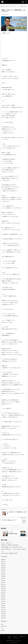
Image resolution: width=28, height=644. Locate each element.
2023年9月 (3, 568)
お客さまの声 (4, 626)
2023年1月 (3, 585)
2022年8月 (3, 595)
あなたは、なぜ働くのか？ (6, 543)
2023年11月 (3, 566)
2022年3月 (3, 605)
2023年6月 (3, 574)
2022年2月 (3, 608)
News (2, 624)
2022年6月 (3, 599)
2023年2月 (3, 582)
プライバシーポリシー (16, 638)
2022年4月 (3, 603)
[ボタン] (23, 2)
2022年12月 (3, 587)
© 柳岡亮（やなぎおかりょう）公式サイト (14, 641)
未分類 (2, 630)
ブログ (2, 628)
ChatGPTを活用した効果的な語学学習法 (9, 553)
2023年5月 (3, 576)
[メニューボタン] (26, 2)
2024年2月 (3, 564)
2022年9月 (3, 593)
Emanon (16, 642)
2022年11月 (3, 589)
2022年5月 (3, 601)
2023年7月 (3, 572)
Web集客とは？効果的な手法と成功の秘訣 (10, 545)
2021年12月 (3, 612)
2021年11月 (3, 614)
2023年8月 (3, 570)
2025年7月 (3, 562)
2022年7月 (3, 597)
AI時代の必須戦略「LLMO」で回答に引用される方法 (12, 547)
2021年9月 (3, 618)
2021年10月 (3, 616)
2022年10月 (3, 591)
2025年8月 (3, 560)
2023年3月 (3, 580)
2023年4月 (3, 578)
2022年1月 (3, 610)
